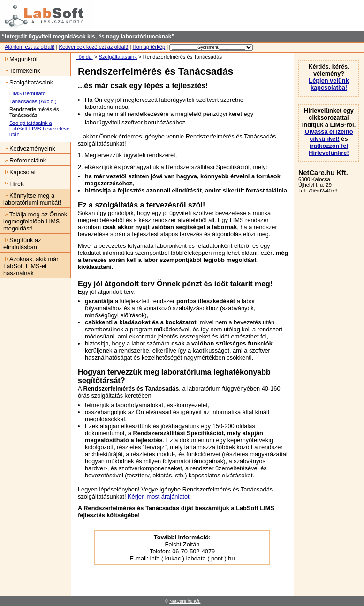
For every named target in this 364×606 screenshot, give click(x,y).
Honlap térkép (149, 47)
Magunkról (19, 59)
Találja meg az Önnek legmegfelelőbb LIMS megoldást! (34, 221)
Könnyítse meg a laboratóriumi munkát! (30, 199)
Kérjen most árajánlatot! (159, 496)
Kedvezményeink (27, 149)
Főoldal (84, 57)
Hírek (12, 184)
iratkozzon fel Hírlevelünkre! (329, 149)
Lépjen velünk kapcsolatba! (329, 84)
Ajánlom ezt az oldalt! (30, 47)
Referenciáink (23, 160)
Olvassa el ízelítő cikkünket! (329, 135)
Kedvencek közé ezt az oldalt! (93, 47)
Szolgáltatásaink (118, 57)
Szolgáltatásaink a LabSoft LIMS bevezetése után (39, 129)
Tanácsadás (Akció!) (33, 101)
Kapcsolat (18, 172)
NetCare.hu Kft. (185, 601)
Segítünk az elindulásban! (21, 244)
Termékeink (20, 71)
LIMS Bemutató (27, 93)
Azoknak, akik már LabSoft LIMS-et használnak (29, 266)
